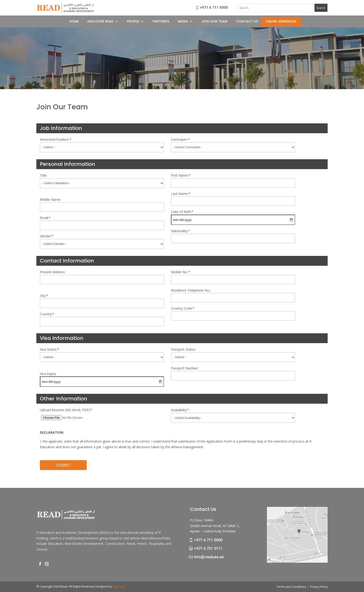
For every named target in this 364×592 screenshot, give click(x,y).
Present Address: (53, 272)
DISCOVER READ (100, 22)
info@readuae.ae (209, 557)
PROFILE (133, 22)
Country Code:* (183, 308)
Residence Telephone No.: (191, 290)
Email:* (45, 218)
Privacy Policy (319, 587)
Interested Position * (56, 139)
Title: (44, 175)
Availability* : (181, 410)
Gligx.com (119, 586)
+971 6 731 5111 (208, 548)
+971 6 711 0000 (214, 8)
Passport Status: (183, 349)
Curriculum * (180, 139)
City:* (44, 296)
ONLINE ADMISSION (281, 22)
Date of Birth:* (182, 212)
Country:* (47, 314)
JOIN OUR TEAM (214, 22)
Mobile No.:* (181, 272)
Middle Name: (50, 199)
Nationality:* (180, 231)
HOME (74, 22)
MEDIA (183, 22)
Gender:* (47, 236)
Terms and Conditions (291, 587)
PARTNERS (161, 22)
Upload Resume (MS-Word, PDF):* (66, 410)
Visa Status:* (49, 349)
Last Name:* (181, 194)
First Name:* (181, 175)
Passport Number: (185, 368)
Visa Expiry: (48, 374)
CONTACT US (247, 22)
